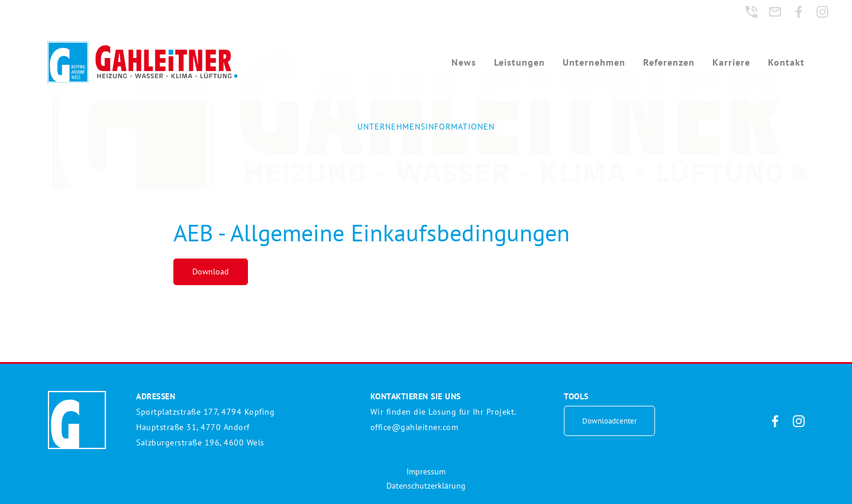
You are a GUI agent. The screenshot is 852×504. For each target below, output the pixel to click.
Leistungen (519, 62)
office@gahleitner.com (414, 427)
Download (211, 272)
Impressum (426, 471)
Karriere (731, 62)
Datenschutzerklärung (426, 486)
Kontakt (786, 62)
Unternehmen (594, 62)
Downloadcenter (609, 421)
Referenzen (669, 62)
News (464, 62)
